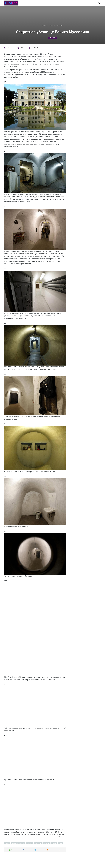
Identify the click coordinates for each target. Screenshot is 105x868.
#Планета (76, 3)
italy (7, 843)
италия (46, 843)
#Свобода (57, 3)
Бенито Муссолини (18, 843)
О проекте (85, 3)
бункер (30, 843)
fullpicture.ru (62, 837)
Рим (61, 843)
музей (54, 843)
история (53, 38)
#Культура (67, 3)
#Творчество (39, 3)
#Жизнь (48, 3)
